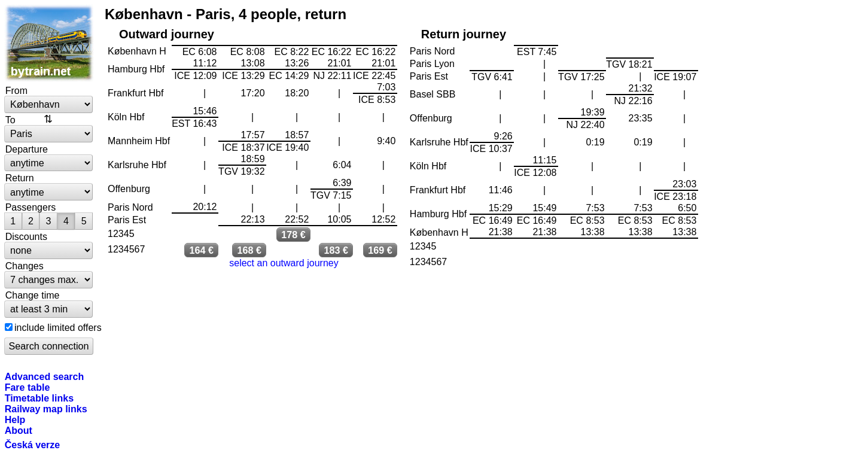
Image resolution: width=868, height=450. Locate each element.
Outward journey (167, 34)
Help (15, 419)
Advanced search (45, 376)
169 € (380, 250)
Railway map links (46, 409)
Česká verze (33, 445)
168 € (249, 250)
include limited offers (58, 327)
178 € (293, 235)
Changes (25, 266)
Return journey (464, 34)
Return (20, 178)
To (10, 120)
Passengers (31, 207)
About (19, 430)
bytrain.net (49, 43)
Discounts (26, 236)
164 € (201, 250)
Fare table (28, 387)
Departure (27, 149)
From (16, 90)
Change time (33, 295)
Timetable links (39, 398)
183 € (336, 250)
